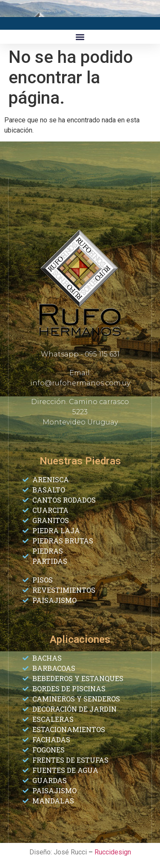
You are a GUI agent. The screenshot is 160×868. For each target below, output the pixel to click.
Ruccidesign (113, 852)
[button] (80, 37)
